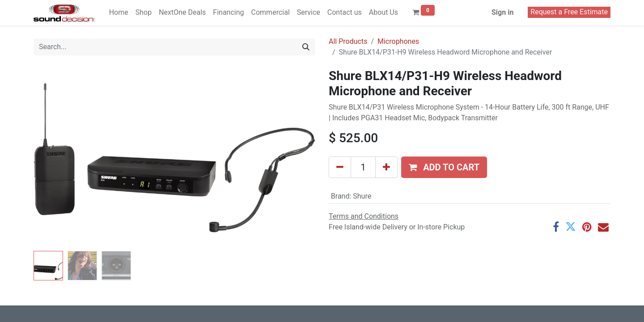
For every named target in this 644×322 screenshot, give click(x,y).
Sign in (502, 12)
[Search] (306, 47)
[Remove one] (340, 167)
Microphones (398, 41)
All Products (348, 41)
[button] (444, 167)
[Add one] (386, 167)
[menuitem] (119, 13)
